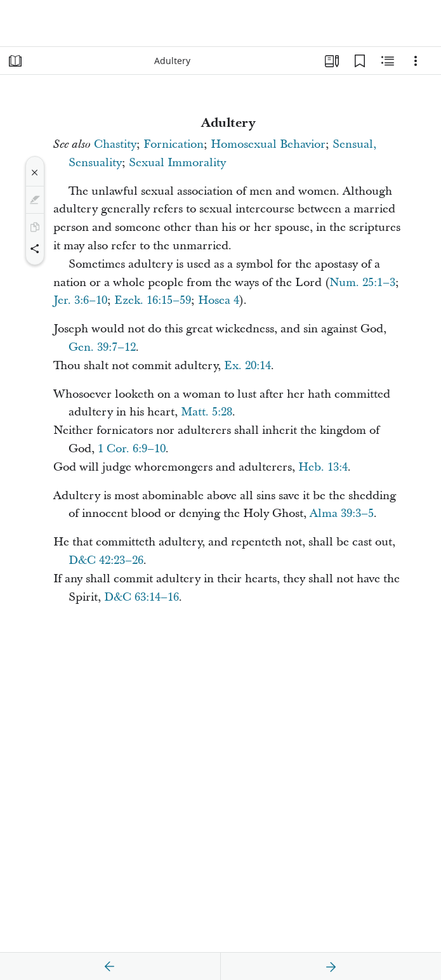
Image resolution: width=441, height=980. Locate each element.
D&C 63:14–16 (142, 597)
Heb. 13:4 (323, 467)
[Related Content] (388, 61)
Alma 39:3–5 (342, 513)
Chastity (115, 144)
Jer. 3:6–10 (80, 300)
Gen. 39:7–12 (102, 347)
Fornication (174, 144)
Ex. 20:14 (247, 366)
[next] (331, 967)
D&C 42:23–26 (106, 560)
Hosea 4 (219, 300)
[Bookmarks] (360, 61)
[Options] (416, 61)
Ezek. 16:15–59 (153, 300)
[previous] (110, 967)
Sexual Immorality (177, 163)
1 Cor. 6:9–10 (132, 449)
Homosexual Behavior (268, 144)
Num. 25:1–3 (362, 283)
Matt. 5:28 (207, 412)
